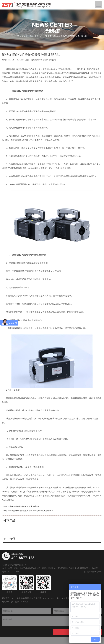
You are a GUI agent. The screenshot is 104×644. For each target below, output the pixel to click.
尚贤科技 (25, 602)
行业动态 (48, 36)
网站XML (6, 602)
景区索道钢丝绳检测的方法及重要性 (25, 507)
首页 (31, 36)
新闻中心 (38, 36)
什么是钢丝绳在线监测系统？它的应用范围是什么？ (31, 511)
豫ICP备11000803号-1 (52, 598)
